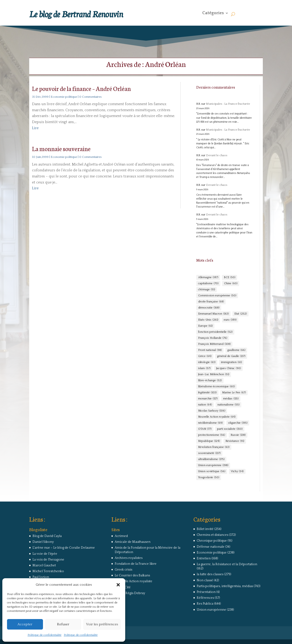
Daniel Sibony (43, 542)
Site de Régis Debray (130, 593)
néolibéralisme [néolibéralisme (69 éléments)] (210, 423)
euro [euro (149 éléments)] (230, 320)
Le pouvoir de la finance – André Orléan (81, 88)
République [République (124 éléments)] (209, 441)
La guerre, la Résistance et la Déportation (227, 564)
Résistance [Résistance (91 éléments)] (235, 441)
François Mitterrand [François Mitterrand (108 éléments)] (214, 344)
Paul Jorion (41, 577)
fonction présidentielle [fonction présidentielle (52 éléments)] (215, 332)
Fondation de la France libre (136, 564)
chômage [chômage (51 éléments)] (207, 290)
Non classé (205, 580)
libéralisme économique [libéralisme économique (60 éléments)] (216, 387)
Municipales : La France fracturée (228, 104)
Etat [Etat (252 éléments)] (240, 314)
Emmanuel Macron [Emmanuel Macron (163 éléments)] (213, 314)
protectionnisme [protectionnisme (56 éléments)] (212, 435)
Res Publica (205, 604)
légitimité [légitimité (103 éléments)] (207, 393)
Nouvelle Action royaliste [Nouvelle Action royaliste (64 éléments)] (217, 417)
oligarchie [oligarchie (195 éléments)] (238, 423)
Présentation (206, 592)
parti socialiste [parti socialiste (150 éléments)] (230, 429)
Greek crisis (123, 570)
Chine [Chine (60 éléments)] (231, 284)
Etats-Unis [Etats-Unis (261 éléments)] (208, 320)
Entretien (204, 558)
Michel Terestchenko (48, 571)
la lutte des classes (210, 574)
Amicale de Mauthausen (133, 542)
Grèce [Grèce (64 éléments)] (205, 356)
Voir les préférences (102, 624)
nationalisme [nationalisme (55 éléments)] (228, 405)
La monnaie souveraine (61, 148)
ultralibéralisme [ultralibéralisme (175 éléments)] (211, 459)
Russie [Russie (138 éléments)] (238, 435)
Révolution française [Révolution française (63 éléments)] (214, 447)
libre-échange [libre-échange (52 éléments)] (210, 381)
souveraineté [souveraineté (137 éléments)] (209, 453)
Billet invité (205, 529)
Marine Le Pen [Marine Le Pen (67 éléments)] (234, 393)
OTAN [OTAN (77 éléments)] (205, 429)
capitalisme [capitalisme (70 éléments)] (208, 284)
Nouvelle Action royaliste (134, 581)
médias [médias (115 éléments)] (231, 399)
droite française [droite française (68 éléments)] (211, 302)
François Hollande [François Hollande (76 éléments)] (213, 338)
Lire (35, 128)
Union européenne (211, 610)
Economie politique (64, 97)
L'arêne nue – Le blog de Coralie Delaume (64, 548)
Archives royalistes (129, 558)
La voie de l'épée (45, 554)
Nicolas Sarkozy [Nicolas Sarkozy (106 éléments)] (212, 411)
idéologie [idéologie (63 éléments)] (207, 362)
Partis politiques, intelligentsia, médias (225, 586)
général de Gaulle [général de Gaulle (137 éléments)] (231, 356)
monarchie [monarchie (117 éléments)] (208, 399)
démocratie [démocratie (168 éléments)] (209, 308)
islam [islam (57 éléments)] (204, 368)
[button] (118, 585)
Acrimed (121, 536)
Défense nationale (211, 547)
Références (205, 598)
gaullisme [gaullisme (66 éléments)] (236, 350)
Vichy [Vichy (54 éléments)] (237, 471)
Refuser (63, 624)
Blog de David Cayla (47, 536)
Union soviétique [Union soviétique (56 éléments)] (212, 471)
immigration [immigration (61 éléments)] (231, 362)
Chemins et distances (212, 535)
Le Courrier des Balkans (132, 575)
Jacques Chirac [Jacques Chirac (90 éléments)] (228, 368)
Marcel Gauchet (44, 565)
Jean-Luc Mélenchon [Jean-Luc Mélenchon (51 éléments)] (214, 374)
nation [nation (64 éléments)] (205, 405)
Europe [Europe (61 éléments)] (205, 326)
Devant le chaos (217, 155)
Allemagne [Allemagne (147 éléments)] (208, 277)
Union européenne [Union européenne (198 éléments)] (213, 465)
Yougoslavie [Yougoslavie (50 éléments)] (209, 478)
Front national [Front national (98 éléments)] (210, 350)
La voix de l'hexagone (48, 560)
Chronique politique (212, 541)
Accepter (25, 624)
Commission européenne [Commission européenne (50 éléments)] (217, 296)
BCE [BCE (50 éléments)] (230, 277)
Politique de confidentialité (45, 635)
